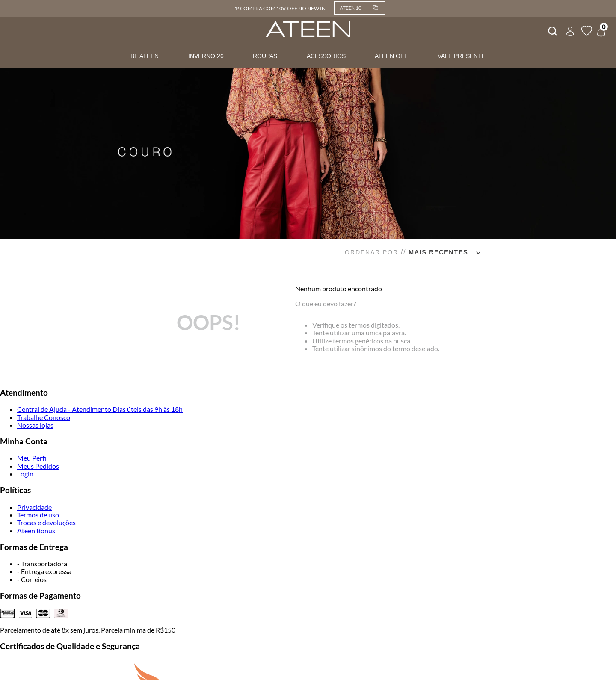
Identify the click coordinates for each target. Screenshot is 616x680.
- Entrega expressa (44, 571)
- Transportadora (42, 563)
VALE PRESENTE (462, 56)
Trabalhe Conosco (44, 417)
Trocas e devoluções (46, 522)
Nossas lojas (35, 425)
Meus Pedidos (38, 466)
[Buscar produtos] (552, 30)
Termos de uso (38, 515)
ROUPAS (265, 56)
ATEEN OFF (391, 56)
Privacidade (34, 507)
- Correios (32, 579)
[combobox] (552, 30)
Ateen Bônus (36, 531)
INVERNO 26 (206, 56)
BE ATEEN (145, 56)
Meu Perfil (33, 458)
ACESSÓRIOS (326, 56)
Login (25, 474)
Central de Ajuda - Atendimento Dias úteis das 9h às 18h (100, 409)
